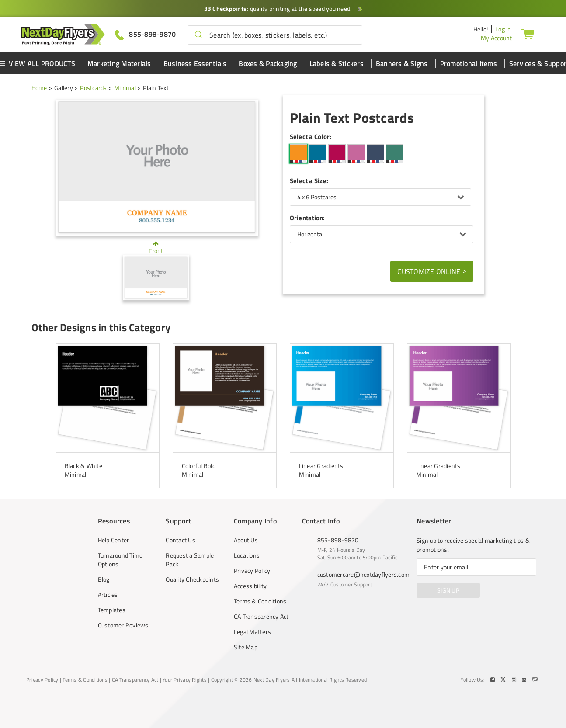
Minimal (125, 88)
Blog (104, 579)
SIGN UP (448, 590)
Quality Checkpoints (192, 579)
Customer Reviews (123, 625)
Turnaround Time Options (120, 560)
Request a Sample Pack (190, 560)
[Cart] (528, 34)
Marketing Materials (119, 63)
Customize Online (432, 271)
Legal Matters (252, 632)
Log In (503, 29)
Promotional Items (469, 63)
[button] (198, 35)
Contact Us (181, 540)
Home (39, 88)
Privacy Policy (252, 571)
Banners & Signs (402, 63)
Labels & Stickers (337, 63)
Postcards (93, 88)
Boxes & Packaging (268, 63)
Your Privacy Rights (185, 680)
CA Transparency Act (261, 617)
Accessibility (250, 586)
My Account (497, 38)
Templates (112, 610)
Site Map (246, 647)
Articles (108, 595)
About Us (246, 540)
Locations (247, 555)
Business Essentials (195, 63)
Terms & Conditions (260, 601)
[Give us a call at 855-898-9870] (146, 34)
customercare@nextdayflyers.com (364, 574)
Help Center (114, 540)
